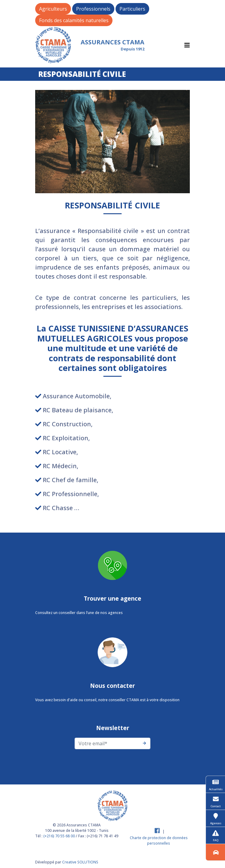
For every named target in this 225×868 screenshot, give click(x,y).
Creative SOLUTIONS (80, 862)
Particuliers (132, 9)
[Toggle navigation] (187, 45)
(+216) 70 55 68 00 (59, 836)
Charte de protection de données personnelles (159, 841)
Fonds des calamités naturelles (74, 20)
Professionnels (93, 9)
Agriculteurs (53, 9)
